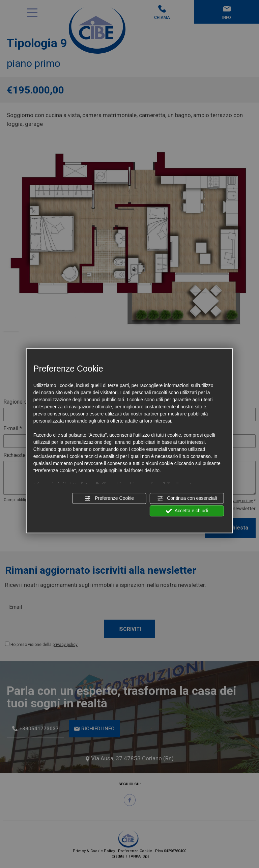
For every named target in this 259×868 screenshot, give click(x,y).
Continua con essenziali (187, 498)
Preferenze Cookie (109, 498)
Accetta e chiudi (187, 511)
